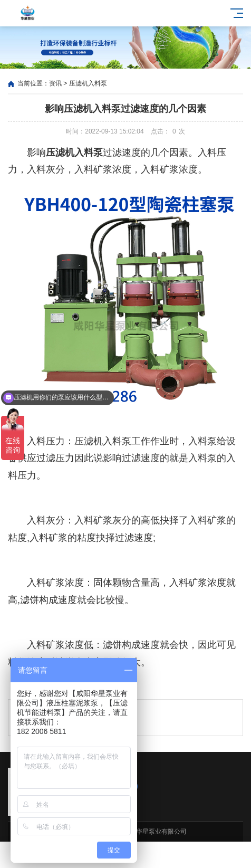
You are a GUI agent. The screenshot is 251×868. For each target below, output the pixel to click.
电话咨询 (220, 855)
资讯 (55, 83)
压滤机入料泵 (88, 83)
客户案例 (157, 855)
